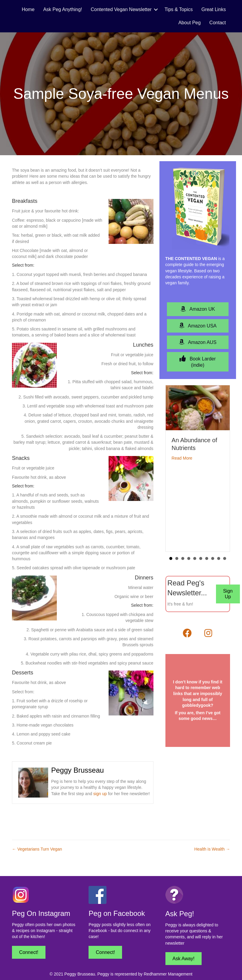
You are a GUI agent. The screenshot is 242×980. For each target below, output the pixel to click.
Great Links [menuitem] (214, 9)
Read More (182, 458)
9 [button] (219, 558)
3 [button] (183, 558)
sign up (100, 794)
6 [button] (201, 558)
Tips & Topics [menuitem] (179, 9)
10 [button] (225, 558)
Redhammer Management (168, 974)
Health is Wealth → (212, 849)
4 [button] (189, 558)
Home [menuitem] (28, 9)
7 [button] (207, 558)
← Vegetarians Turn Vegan (37, 849)
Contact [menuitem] (218, 23)
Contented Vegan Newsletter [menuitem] (121, 9)
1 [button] (171, 558)
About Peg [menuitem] (190, 23)
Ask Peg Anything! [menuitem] (63, 9)
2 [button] (177, 558)
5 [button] (195, 558)
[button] (156, 10)
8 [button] (213, 558)
